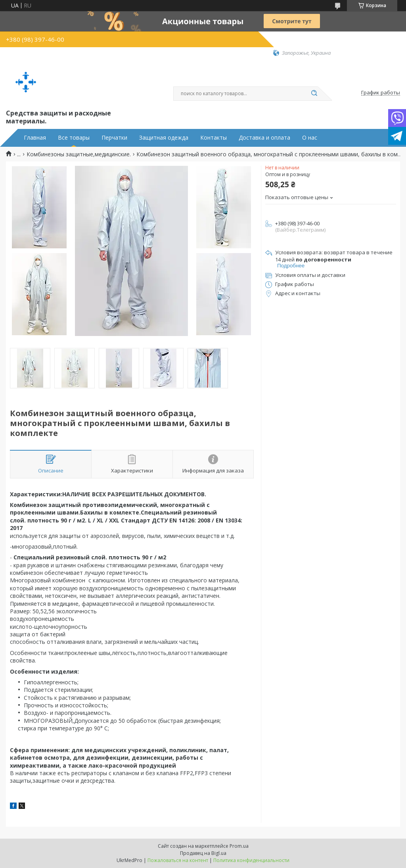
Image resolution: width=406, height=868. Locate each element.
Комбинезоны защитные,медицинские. (79, 154)
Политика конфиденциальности (251, 860)
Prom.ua (239, 846)
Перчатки (114, 138)
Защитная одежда (164, 138)
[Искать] (314, 94)
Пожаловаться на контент (178, 860)
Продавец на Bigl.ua (203, 853)
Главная (35, 138)
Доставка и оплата (264, 138)
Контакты (214, 138)
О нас (310, 138)
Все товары (74, 138)
